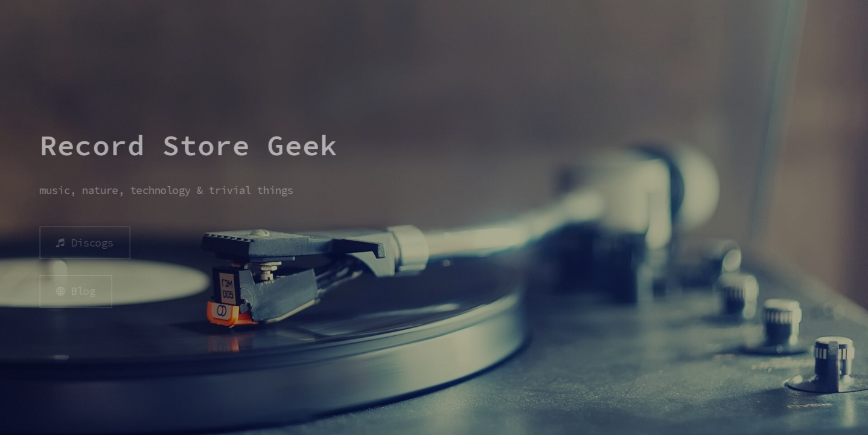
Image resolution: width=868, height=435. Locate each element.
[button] (83, 243)
